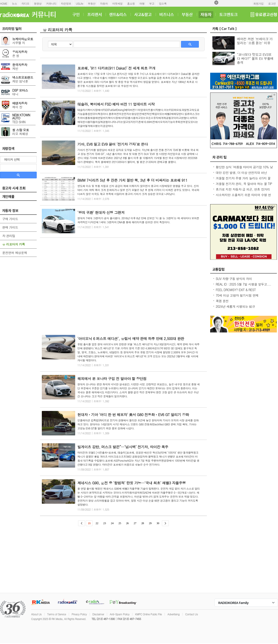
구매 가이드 (10, 219)
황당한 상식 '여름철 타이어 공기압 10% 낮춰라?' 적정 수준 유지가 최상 (244, 169)
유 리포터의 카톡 (14, 244)
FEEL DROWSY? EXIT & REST (236, 290)
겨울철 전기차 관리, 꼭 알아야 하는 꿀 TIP (244, 184)
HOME (4, 3)
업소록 (163, 3)
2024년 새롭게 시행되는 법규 (235, 306)
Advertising (173, 614)
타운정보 (66, 3)
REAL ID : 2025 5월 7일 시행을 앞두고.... (243, 284)
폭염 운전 (222, 301)
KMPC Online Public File (148, 614)
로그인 (272, 3)
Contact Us (192, 614)
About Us (36, 614)
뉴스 (15, 3)
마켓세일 (117, 3)
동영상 (38, 3)
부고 (152, 3)
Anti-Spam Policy (120, 614)
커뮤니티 (51, 3)
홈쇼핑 (131, 3)
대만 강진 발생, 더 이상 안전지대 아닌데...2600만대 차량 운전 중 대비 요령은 (242, 175)
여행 (142, 3)
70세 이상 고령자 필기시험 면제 (237, 295)
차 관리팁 (9, 236)
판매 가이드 (10, 227)
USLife (80, 3)
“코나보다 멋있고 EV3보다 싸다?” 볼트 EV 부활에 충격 (255, 58)
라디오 (25, 3)
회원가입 (258, 3)
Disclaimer (98, 614)
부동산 (92, 3)
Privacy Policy (79, 614)
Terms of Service (57, 614)
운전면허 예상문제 (15, 253)
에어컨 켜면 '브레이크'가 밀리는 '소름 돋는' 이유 (255, 41)
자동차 (104, 3)
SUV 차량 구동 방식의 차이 (234, 279)
